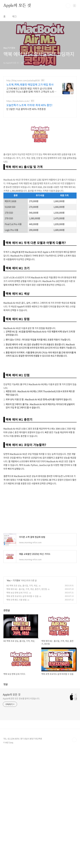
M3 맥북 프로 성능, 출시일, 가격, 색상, (22, 585)
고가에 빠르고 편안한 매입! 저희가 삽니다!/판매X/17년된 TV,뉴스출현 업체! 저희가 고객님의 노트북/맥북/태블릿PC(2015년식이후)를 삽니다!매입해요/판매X (31, 90)
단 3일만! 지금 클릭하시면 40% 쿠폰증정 (26, 109)
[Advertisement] (40, 509)
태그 (14, 16)
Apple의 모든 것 (17, 6)
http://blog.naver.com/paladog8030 (23, 80)
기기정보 (16, 580)
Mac (9, 580)
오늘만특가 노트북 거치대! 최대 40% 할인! (29, 105)
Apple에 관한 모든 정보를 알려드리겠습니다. (21, 698)
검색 (68, 6)
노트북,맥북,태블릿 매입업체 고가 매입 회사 (30, 85)
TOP (74, 740)
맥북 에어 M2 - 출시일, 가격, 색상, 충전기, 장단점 (27, 589)
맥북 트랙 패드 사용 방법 (16, 600)
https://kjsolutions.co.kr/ (18, 101)
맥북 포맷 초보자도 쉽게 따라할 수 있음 (22, 596)
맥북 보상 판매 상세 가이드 (17, 593)
